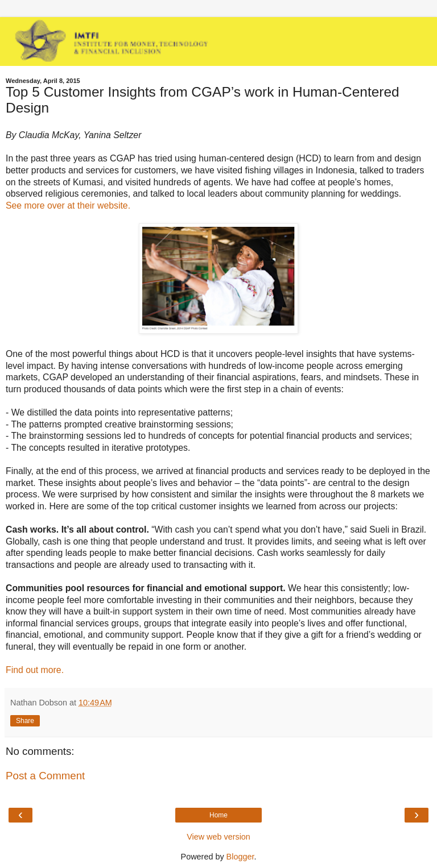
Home (218, 815)
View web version (218, 837)
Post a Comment (45, 776)
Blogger (240, 857)
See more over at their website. (68, 205)
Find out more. (35, 670)
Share (25, 721)
